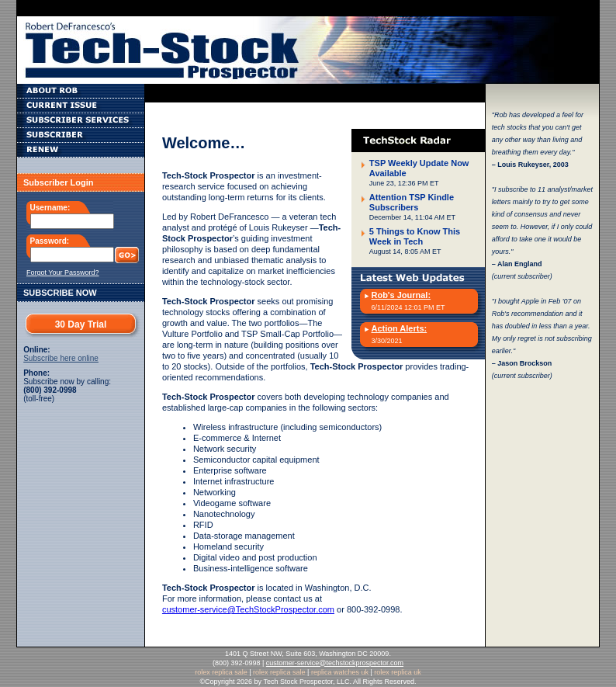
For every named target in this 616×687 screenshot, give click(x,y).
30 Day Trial (81, 324)
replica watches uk (340, 672)
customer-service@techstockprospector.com (335, 663)
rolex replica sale (221, 672)
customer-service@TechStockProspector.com (248, 609)
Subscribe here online (61, 358)
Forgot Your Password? (63, 272)
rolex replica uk (398, 672)
